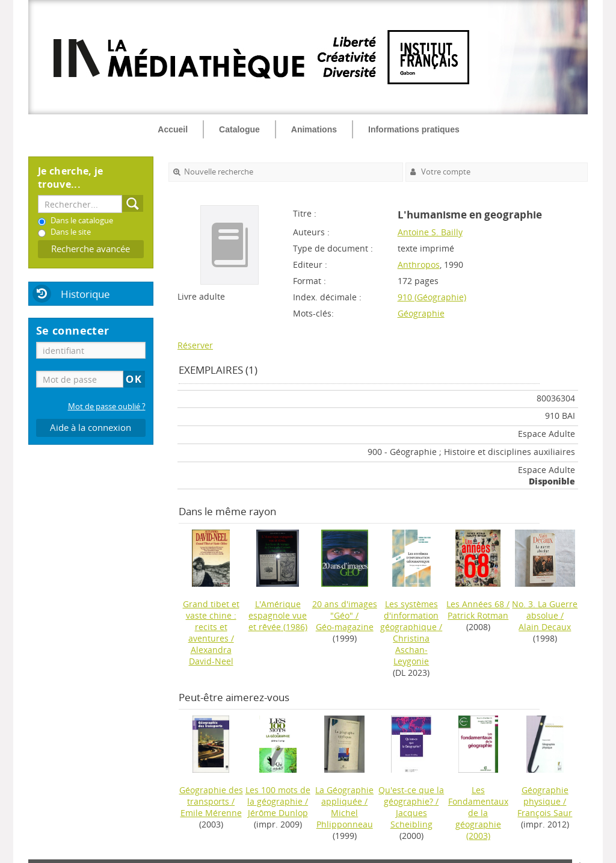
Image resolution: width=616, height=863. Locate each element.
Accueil (173, 129)
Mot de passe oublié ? (107, 407)
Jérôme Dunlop (278, 813)
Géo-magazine (345, 627)
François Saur (545, 813)
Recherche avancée (91, 249)
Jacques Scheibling (411, 818)
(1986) (278, 615)
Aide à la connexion (91, 428)
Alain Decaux (545, 627)
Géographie (421, 313)
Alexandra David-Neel (211, 655)
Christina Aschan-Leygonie (411, 650)
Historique (85, 294)
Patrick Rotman (478, 615)
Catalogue (239, 129)
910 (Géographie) (432, 297)
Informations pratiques (414, 129)
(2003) (478, 813)
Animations (314, 129)
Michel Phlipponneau (345, 818)
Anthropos (419, 264)
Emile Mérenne (211, 813)
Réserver (195, 345)
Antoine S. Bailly (430, 232)
